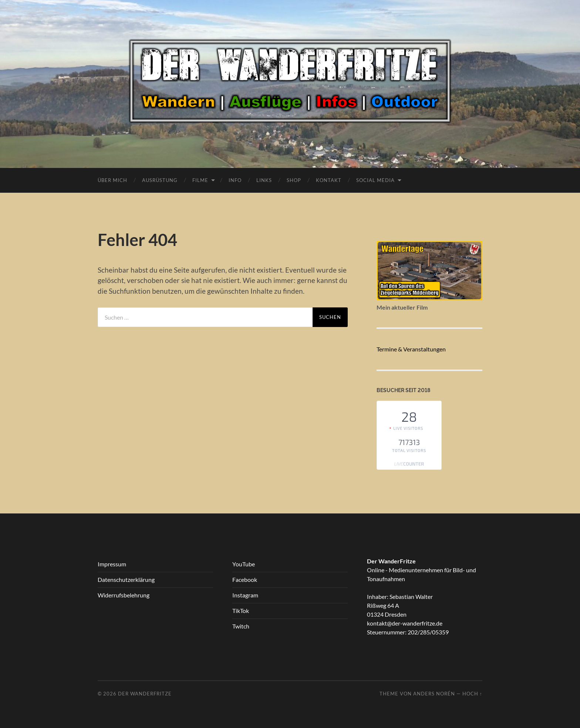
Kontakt (329, 180)
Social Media (375, 180)
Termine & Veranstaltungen (411, 349)
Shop (294, 180)
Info (235, 180)
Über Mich (112, 180)
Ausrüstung (160, 180)
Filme (200, 180)
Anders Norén (434, 694)
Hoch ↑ (472, 694)
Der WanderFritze (145, 694)
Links (264, 180)
